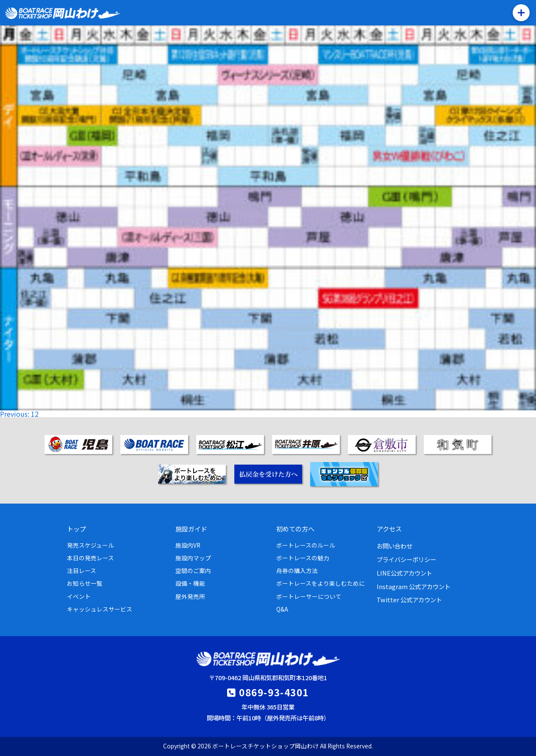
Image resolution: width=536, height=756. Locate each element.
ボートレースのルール (306, 545)
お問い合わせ (394, 546)
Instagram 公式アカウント (414, 586)
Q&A (282, 609)
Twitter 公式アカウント (409, 600)
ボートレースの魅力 (303, 558)
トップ (76, 529)
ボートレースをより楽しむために (321, 583)
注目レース (82, 570)
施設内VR (188, 545)
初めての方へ (295, 529)
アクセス (389, 529)
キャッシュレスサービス (100, 609)
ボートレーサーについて (309, 596)
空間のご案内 (193, 570)
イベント (79, 596)
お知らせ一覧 (85, 583)
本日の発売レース (90, 558)
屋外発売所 (190, 596)
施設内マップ (193, 558)
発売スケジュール (90, 545)
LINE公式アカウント (404, 573)
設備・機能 (190, 583)
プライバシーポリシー (406, 559)
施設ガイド (191, 529)
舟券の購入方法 (297, 570)
